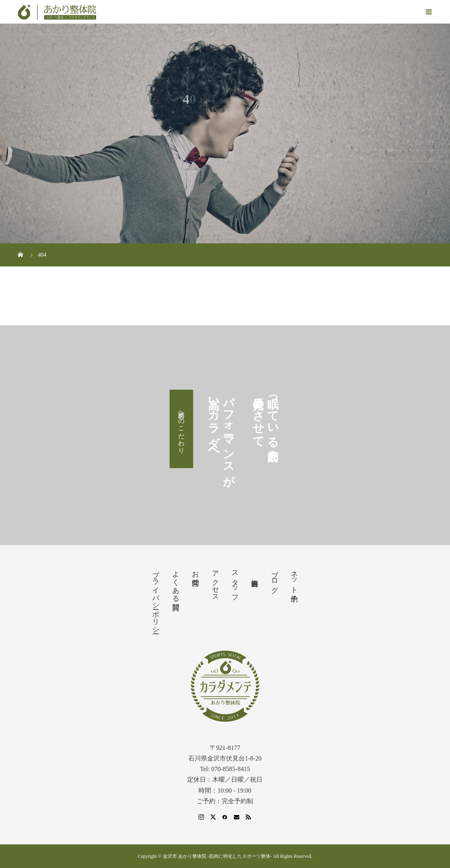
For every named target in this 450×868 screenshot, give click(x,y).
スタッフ (235, 582)
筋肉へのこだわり (181, 429)
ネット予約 (294, 578)
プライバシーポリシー (156, 598)
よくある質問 (176, 582)
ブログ (275, 578)
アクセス (215, 582)
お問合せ (195, 574)
